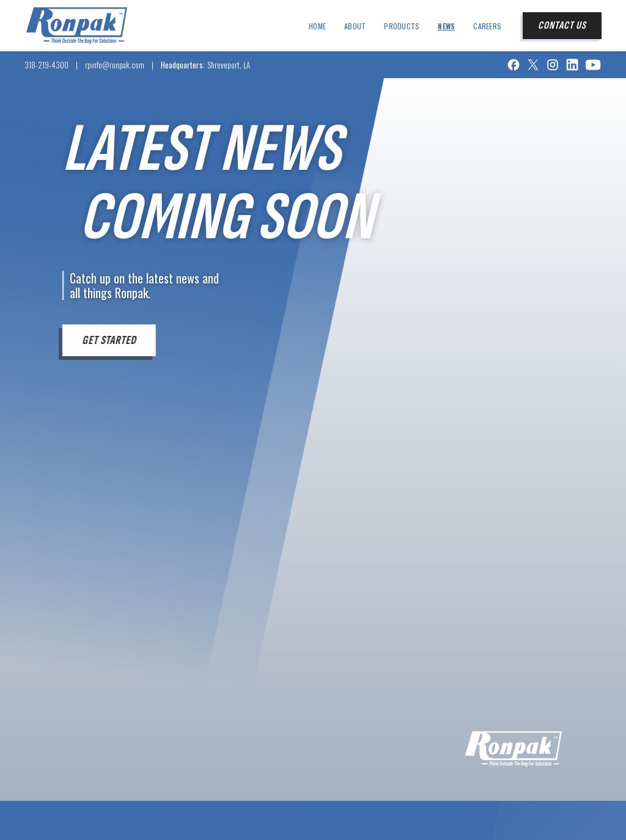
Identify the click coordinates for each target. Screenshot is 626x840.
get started (108, 340)
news (446, 26)
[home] (77, 26)
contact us (562, 25)
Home (317, 26)
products (402, 26)
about (355, 26)
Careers (487, 26)
